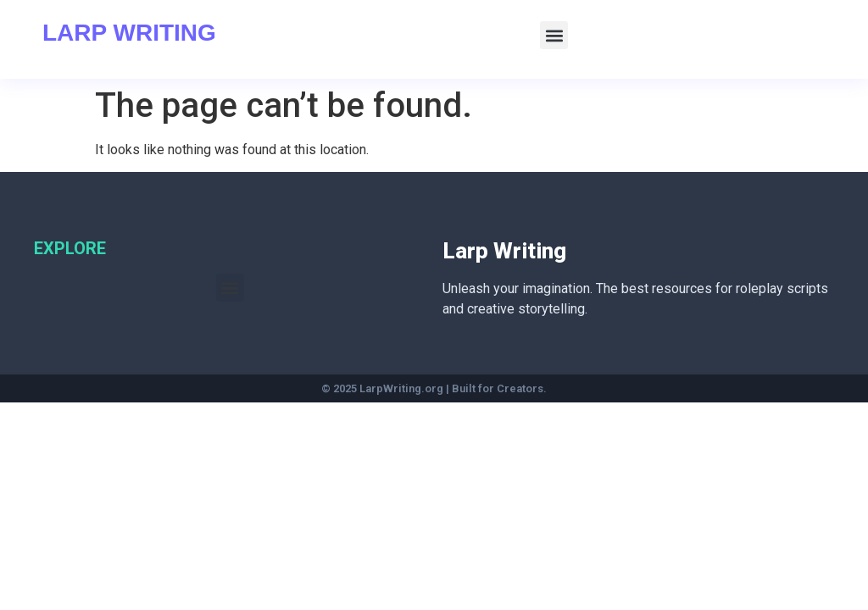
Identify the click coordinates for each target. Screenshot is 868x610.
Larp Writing (129, 33)
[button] (554, 35)
